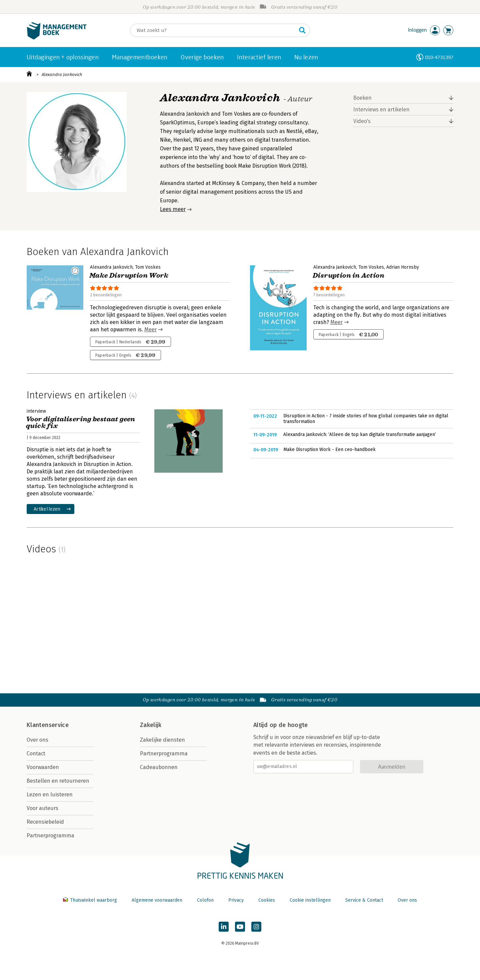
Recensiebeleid (45, 822)
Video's (362, 121)
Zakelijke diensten (162, 740)
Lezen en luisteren (50, 794)
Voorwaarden (43, 767)
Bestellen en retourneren (58, 781)
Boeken (362, 98)
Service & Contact (364, 900)
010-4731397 (439, 57)
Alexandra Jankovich (62, 74)
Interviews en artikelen (381, 109)
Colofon (205, 900)
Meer (150, 329)
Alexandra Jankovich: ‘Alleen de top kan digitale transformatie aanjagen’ (360, 434)
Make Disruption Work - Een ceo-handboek (329, 449)
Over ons (37, 740)
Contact (36, 753)
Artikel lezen (47, 509)
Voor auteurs (42, 808)
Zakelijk (151, 725)
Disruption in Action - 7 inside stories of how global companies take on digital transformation (366, 419)
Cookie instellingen (310, 900)
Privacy (236, 900)
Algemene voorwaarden (157, 900)
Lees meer (173, 209)
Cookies (267, 900)
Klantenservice (48, 725)
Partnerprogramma (50, 835)
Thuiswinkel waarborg (91, 900)
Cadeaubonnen (159, 767)
